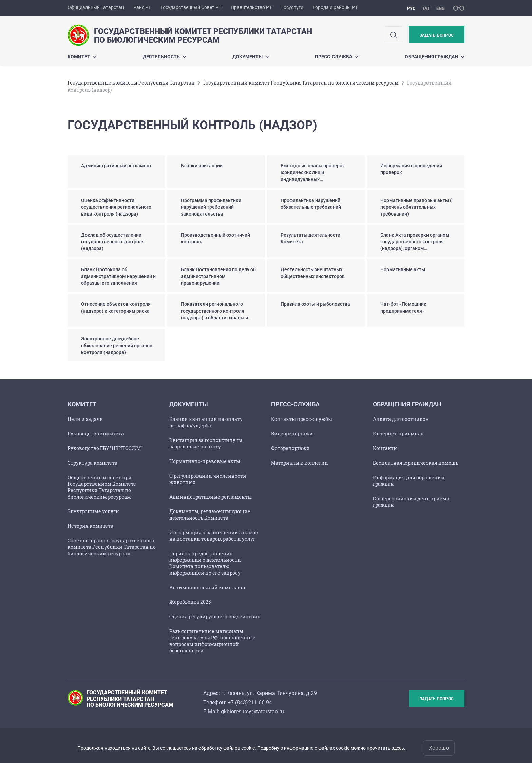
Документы (251, 57)
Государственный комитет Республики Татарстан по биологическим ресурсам (301, 83)
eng (441, 8)
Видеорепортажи (292, 434)
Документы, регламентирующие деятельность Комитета (210, 515)
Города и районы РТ (335, 7)
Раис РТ (142, 7)
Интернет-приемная (398, 434)
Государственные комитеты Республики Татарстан (131, 83)
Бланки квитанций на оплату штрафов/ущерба (206, 422)
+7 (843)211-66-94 (250, 702)
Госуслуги (292, 7)
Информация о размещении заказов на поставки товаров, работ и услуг (214, 536)
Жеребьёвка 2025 (190, 602)
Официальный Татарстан (96, 7)
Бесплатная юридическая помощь (416, 463)
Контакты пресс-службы (302, 419)
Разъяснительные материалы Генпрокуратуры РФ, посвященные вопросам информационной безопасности (212, 641)
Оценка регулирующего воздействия (215, 617)
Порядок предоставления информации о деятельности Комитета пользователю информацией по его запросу (205, 563)
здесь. (398, 748)
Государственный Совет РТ (191, 7)
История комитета (90, 526)
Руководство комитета (96, 434)
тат (426, 8)
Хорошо (439, 748)
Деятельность (165, 57)
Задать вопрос (437, 35)
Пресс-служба (337, 57)
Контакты (385, 448)
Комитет (82, 57)
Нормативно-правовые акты (205, 461)
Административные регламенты (211, 497)
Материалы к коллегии (300, 463)
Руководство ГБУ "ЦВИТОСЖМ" (105, 448)
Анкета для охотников (401, 419)
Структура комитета (92, 463)
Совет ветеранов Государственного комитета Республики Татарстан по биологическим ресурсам (112, 547)
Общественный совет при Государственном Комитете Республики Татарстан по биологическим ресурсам (102, 487)
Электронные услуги (93, 511)
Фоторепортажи (290, 448)
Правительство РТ (251, 7)
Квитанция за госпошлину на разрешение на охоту (206, 443)
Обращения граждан (435, 57)
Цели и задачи (85, 419)
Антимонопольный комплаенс (208, 587)
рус (411, 8)
